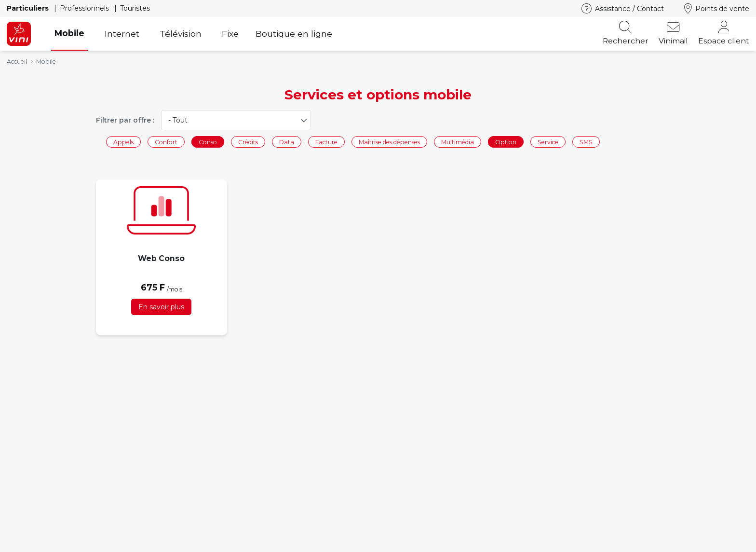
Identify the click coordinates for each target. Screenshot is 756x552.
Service (548, 142)
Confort (166, 142)
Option (506, 142)
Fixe (230, 34)
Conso (208, 142)
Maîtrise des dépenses (389, 142)
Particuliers (29, 8)
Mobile (69, 33)
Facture (326, 142)
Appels (123, 142)
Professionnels (85, 8)
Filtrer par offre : (125, 120)
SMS (586, 142)
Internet (122, 34)
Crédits (248, 142)
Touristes (135, 8)
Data (287, 142)
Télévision (181, 34)
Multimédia (458, 142)
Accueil (17, 62)
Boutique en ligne (294, 34)
